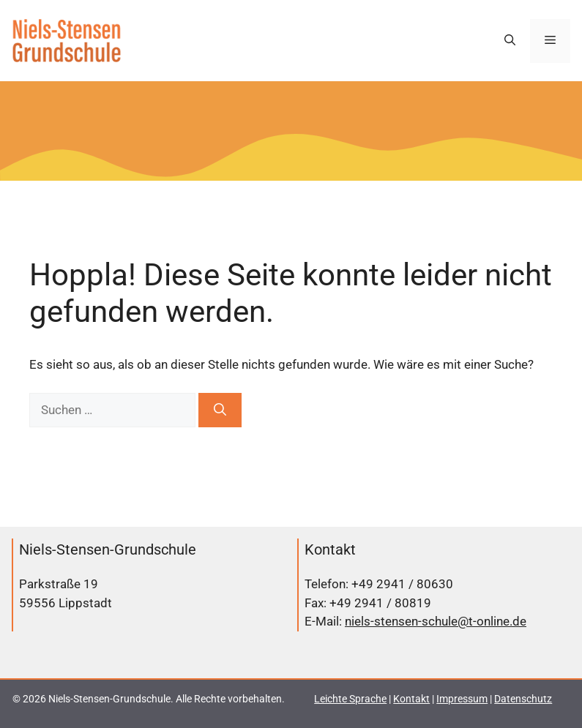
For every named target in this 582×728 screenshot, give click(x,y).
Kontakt (411, 699)
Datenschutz (523, 699)
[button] (510, 41)
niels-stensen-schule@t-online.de (436, 621)
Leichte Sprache (350, 699)
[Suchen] (220, 410)
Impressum (462, 699)
